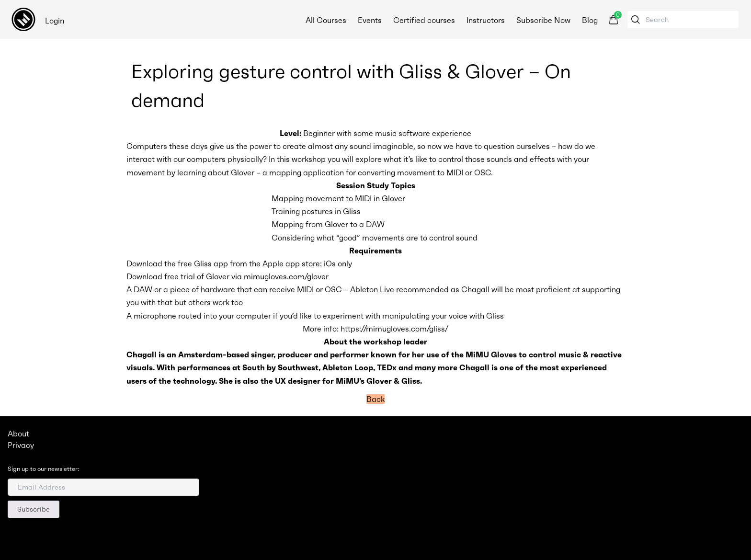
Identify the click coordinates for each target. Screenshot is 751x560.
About (18, 434)
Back (375, 399)
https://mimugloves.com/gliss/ (394, 329)
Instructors (485, 20)
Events (369, 20)
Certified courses (423, 20)
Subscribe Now (542, 20)
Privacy (21, 445)
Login (55, 21)
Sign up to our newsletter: (43, 469)
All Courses (325, 20)
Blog (589, 20)
